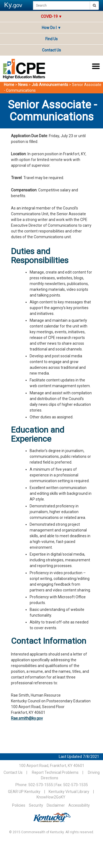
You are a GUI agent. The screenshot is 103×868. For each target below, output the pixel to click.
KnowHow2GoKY (51, 797)
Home (9, 85)
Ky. (13, 5)
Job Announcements (50, 85)
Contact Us (51, 50)
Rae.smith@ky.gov (27, 718)
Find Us (51, 39)
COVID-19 (49, 16)
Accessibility (79, 805)
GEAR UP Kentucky (24, 792)
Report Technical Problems (55, 772)
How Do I (51, 28)
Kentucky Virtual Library (69, 792)
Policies (19, 805)
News (23, 85)
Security (36, 805)
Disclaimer (56, 805)
